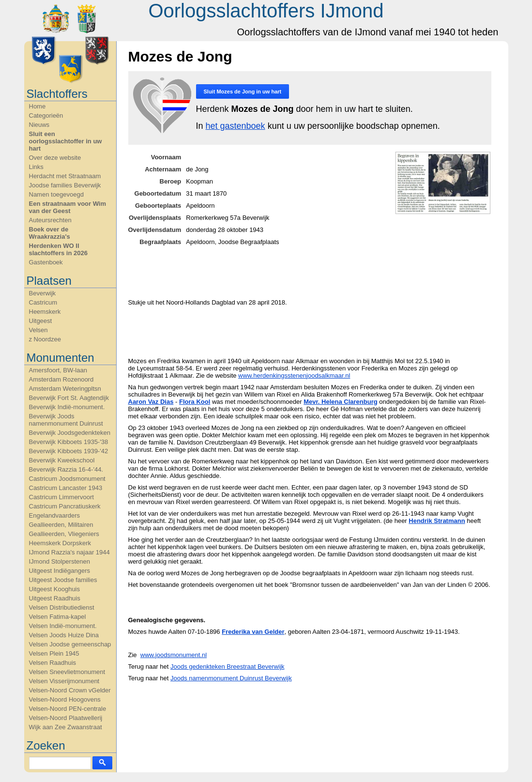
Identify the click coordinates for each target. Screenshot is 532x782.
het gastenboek (236, 126)
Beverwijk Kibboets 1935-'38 (69, 442)
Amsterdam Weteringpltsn (65, 389)
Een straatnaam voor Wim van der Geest (68, 207)
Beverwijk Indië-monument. (67, 407)
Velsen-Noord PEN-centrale (68, 709)
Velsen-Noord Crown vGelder (70, 690)
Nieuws (39, 125)
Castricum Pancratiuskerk (65, 506)
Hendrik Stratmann (437, 521)
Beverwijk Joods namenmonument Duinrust (66, 420)
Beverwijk (43, 293)
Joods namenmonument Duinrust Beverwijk (231, 678)
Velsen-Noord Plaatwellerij (66, 718)
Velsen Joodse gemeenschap (70, 644)
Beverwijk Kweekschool (62, 460)
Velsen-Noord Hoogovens (65, 699)
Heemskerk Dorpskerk (60, 543)
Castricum (43, 302)
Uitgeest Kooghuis (55, 589)
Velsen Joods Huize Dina (64, 635)
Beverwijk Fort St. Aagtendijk (69, 398)
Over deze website (55, 158)
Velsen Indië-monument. (63, 626)
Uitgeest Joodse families (63, 580)
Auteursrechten (50, 220)
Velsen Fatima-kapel (58, 617)
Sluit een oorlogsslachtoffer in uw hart (66, 141)
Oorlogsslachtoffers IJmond (266, 11)
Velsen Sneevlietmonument (67, 672)
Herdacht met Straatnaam (65, 176)
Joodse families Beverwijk (65, 185)
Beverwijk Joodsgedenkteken (70, 433)
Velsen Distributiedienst (62, 607)
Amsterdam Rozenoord (61, 379)
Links (36, 167)
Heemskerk (45, 312)
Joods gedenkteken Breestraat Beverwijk (228, 667)
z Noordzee (45, 339)
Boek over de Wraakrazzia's (50, 233)
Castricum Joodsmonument (67, 479)
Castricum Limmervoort (61, 497)
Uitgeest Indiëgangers (60, 571)
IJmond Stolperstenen (60, 561)
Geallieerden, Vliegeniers (64, 534)
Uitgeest (41, 321)
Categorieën (46, 115)
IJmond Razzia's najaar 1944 (69, 552)
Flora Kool (195, 402)
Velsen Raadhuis (53, 663)
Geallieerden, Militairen (61, 525)
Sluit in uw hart (243, 92)
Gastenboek (46, 262)
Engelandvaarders (55, 515)
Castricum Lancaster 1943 (66, 488)
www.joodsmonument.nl (174, 655)
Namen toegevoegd (56, 194)
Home (38, 106)
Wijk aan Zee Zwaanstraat (66, 727)
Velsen (38, 330)
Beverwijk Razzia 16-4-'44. (66, 469)
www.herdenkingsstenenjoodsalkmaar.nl (294, 376)
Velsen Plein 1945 (54, 653)
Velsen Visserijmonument (64, 681)
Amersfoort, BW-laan (58, 370)
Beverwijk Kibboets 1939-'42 (69, 451)
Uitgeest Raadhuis (55, 598)
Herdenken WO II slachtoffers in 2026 (58, 249)
